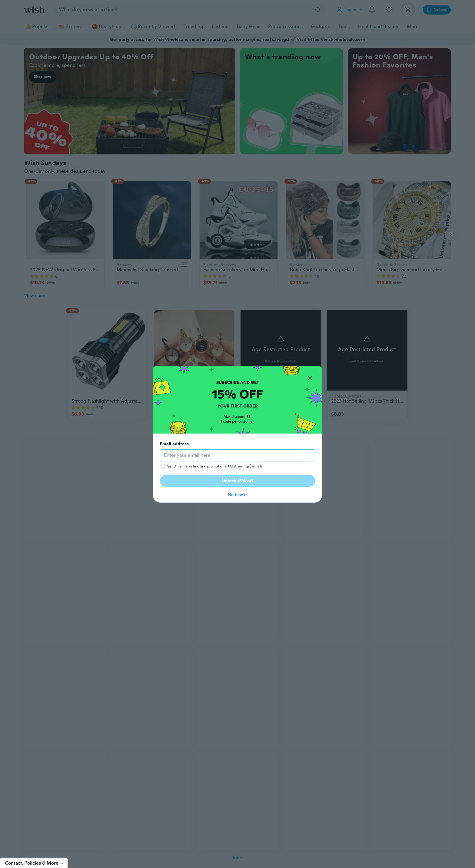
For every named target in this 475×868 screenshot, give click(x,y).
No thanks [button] (237, 495)
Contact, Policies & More (36, 863)
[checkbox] (162, 466)
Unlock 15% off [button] (238, 481)
